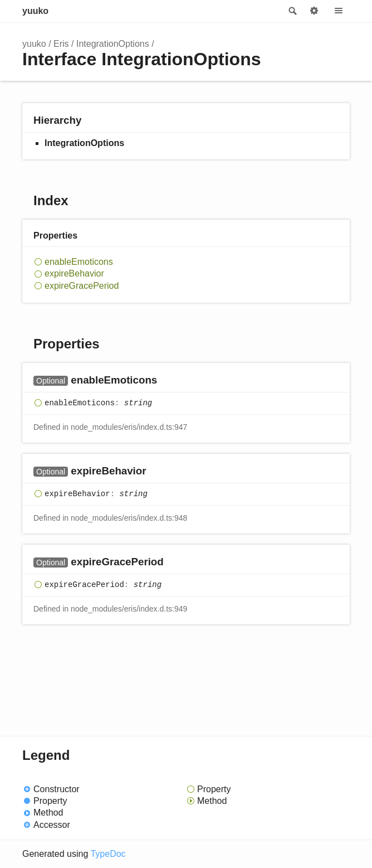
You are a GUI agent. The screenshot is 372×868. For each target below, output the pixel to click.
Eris (61, 44)
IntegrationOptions (113, 44)
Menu (339, 11)
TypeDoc (108, 854)
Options (314, 11)
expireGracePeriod (82, 286)
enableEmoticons (79, 262)
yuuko (35, 11)
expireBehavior (74, 273)
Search (292, 11)
